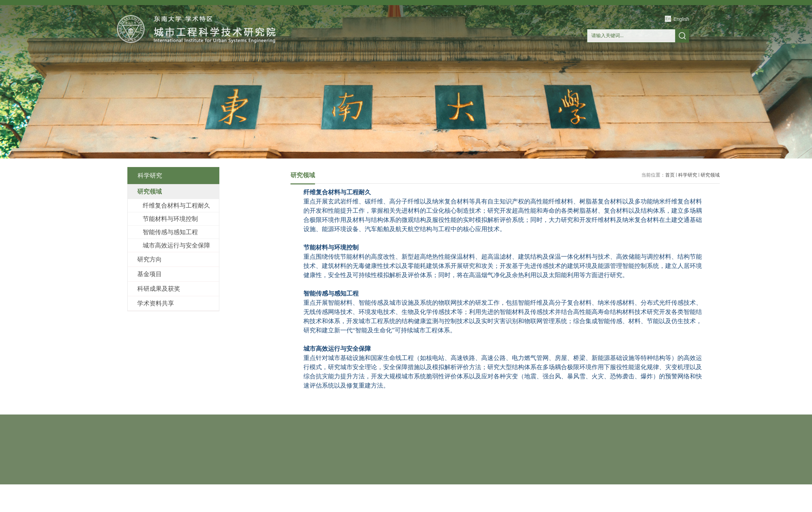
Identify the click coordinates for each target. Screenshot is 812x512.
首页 (171, 80)
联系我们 (641, 80)
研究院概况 (221, 80)
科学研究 (320, 80)
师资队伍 (270, 80)
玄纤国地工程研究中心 (530, 80)
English (699, 19)
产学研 (469, 80)
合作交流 (419, 80)
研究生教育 (369, 80)
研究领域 (783, 175)
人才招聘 (591, 80)
